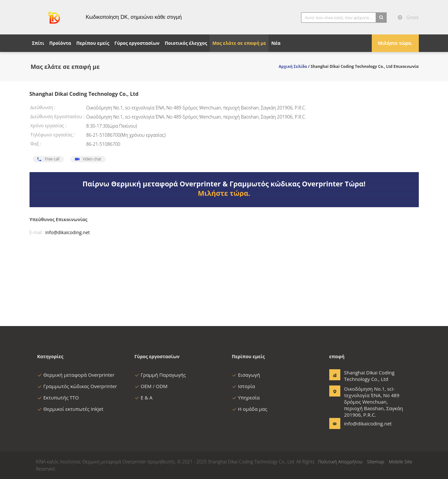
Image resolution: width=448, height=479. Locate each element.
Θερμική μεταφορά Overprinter (76, 375)
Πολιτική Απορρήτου (340, 462)
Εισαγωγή (246, 375)
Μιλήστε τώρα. (395, 43)
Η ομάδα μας (250, 409)
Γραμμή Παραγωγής (160, 375)
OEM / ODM (151, 386)
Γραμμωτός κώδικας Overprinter (77, 386)
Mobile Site (400, 462)
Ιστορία (244, 386)
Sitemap (375, 462)
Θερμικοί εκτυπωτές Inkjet (70, 409)
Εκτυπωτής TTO (58, 397)
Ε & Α (144, 397)
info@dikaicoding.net (68, 232)
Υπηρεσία (246, 397)
